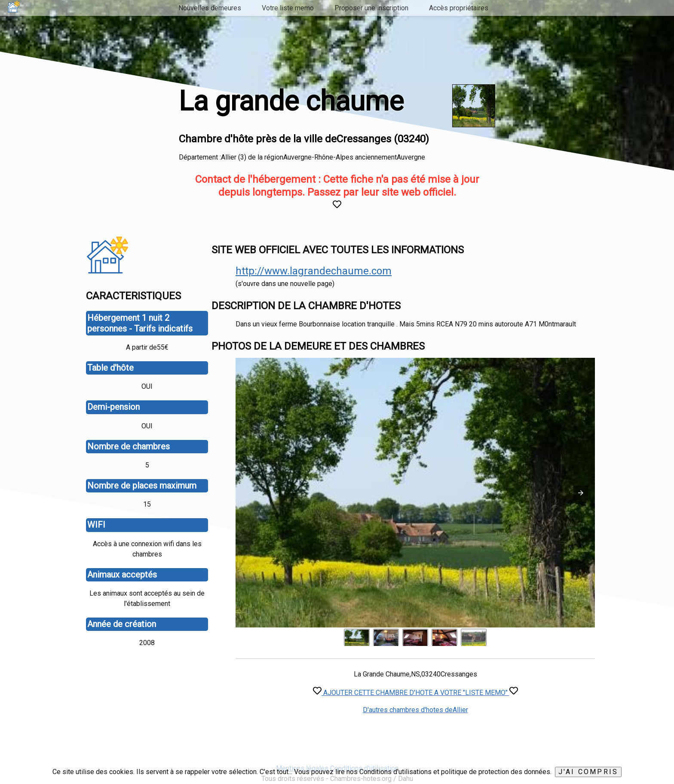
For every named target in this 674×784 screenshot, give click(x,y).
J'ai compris (588, 772)
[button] (581, 493)
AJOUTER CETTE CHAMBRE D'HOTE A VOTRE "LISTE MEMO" (415, 693)
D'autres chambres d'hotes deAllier (415, 710)
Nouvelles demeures (210, 8)
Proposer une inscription (371, 8)
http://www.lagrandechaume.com (314, 271)
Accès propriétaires (459, 8)
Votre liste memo (288, 8)
